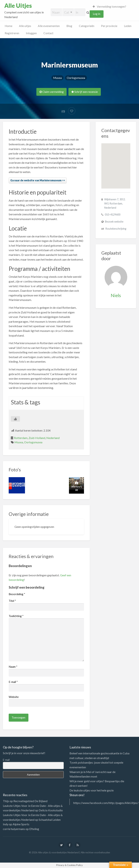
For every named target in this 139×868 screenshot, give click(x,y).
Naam (13, 667)
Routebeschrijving (116, 229)
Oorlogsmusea (76, 78)
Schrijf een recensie (85, 92)
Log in (97, 14)
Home (9, 26)
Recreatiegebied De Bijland (30, 801)
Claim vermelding (52, 92)
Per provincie (109, 26)
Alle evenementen (49, 26)
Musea (57, 78)
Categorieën (87, 26)
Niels (116, 295)
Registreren (12, 33)
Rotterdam (21, 438)
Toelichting (16, 616)
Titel (12, 601)
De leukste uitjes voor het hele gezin (92, 790)
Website (14, 697)
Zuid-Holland (37, 438)
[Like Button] (15, 419)
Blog (69, 26)
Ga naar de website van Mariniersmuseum (36, 180)
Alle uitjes (25, 26)
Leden (128, 26)
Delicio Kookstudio (51, 810)
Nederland (53, 438)
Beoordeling (17, 594)
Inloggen (31, 33)
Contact (48, 33)
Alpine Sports (21, 824)
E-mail (13, 682)
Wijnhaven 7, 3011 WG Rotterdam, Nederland (115, 203)
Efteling (34, 829)
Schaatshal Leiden (50, 820)
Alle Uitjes (18, 6)
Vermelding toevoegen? (109, 7)
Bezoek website (114, 222)
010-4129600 (113, 215)
